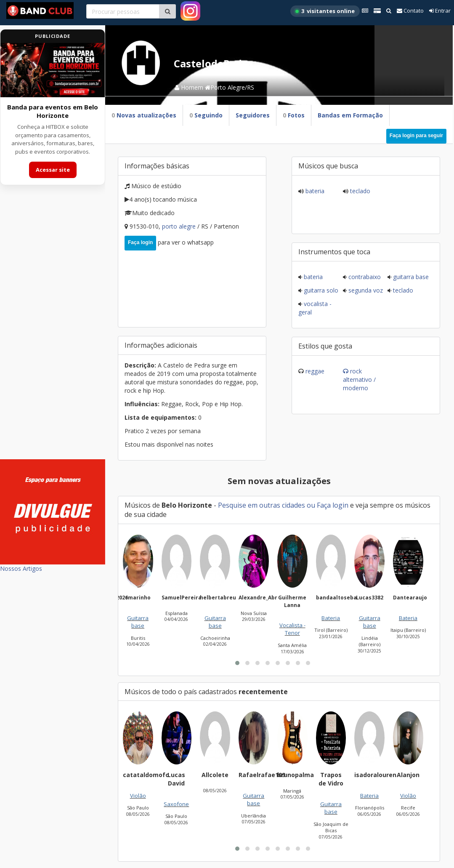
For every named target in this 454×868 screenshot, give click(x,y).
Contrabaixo (364, 277)
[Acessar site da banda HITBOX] (53, 70)
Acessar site (53, 170)
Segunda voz (365, 290)
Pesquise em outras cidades (262, 505)
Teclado (359, 191)
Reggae (315, 371)
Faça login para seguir (416, 136)
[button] (237, 663)
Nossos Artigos (21, 568)
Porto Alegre (180, 226)
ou (311, 505)
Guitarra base (410, 277)
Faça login (140, 242)
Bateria (314, 191)
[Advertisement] (53, 327)
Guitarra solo (320, 290)
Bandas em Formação (350, 115)
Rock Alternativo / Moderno (359, 379)
